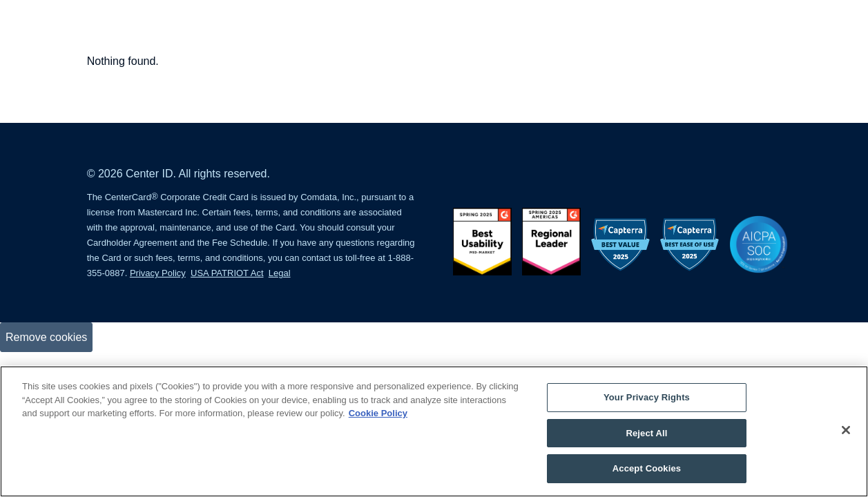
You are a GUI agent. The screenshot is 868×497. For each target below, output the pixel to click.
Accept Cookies (647, 468)
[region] (434, 431)
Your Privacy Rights (647, 397)
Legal (280, 273)
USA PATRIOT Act (227, 273)
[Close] (846, 430)
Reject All (646, 433)
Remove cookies (46, 337)
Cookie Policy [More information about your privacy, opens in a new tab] (378, 413)
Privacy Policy (158, 273)
